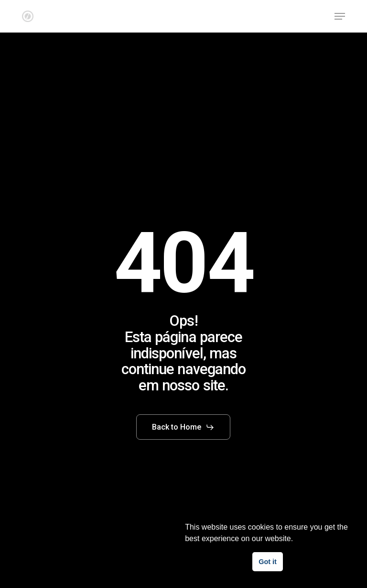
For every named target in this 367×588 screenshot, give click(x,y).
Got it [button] (268, 562)
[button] (340, 16)
